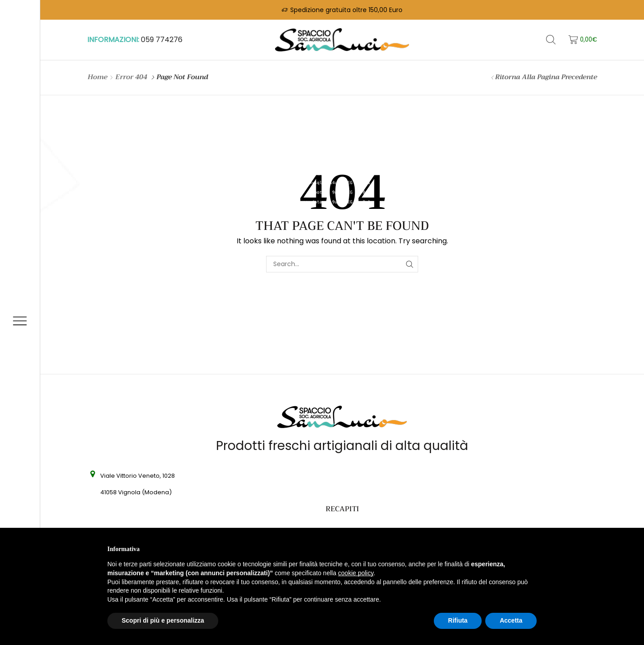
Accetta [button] (511, 620)
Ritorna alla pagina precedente (546, 77)
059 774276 (162, 40)
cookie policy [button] (356, 573)
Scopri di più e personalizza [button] (163, 620)
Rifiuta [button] (458, 620)
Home (97, 77)
